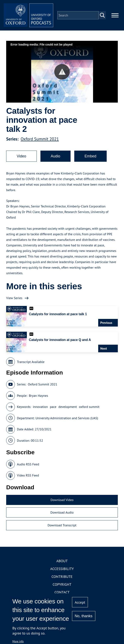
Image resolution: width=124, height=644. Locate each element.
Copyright (62, 584)
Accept (80, 602)
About (62, 561)
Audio (56, 156)
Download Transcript (62, 525)
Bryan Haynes (38, 396)
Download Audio (62, 512)
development (68, 407)
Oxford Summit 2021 (40, 139)
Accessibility (62, 569)
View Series (14, 298)
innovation (40, 407)
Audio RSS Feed (28, 464)
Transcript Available (31, 362)
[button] (62, 72)
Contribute (62, 577)
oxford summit (89, 407)
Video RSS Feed (28, 475)
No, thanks (84, 616)
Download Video (62, 500)
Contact (62, 592)
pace (53, 407)
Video (21, 156)
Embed (90, 156)
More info (18, 641)
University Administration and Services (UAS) (67, 418)
